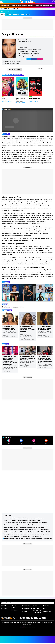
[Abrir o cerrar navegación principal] (2, 2)
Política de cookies (32, 623)
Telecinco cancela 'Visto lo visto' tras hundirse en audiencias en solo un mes (24, 518)
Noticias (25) (7, 310)
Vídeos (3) (5, 344)
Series (14, 606)
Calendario (15, 607)
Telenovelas (37, 612)
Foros (45, 608)
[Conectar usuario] (53, 2)
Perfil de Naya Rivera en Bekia (11, 63)
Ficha (3, 14)
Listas (13, 609)
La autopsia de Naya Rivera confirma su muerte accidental (45, 328)
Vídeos (28, 14)
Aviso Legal (13, 623)
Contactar (26, 624)
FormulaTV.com (24, 627)
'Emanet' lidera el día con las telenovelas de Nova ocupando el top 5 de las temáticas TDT (27, 529)
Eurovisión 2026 (37, 610)
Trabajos (16, 14)
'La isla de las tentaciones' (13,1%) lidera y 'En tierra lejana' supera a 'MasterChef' (25, 523)
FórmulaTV (4, 9)
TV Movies (15, 610)
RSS (30, 624)
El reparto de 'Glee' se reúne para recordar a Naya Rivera (27, 358)
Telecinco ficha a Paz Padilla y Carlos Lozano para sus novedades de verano (24, 527)
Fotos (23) (6, 282)
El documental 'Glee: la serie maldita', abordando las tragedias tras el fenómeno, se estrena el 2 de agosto (10, 360)
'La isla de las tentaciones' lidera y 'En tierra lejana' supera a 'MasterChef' (27, 5)
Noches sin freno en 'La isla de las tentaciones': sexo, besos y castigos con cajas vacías (27, 525)
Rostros (46, 606)
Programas (37, 608)
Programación (27, 608)
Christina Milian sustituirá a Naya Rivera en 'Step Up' (9, 328)
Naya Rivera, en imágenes (10, 307)
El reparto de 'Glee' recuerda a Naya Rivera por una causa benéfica (27, 329)
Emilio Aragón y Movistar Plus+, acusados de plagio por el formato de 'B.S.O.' (24, 536)
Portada (4, 606)
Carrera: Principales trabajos (13, 75)
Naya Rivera (17, 9)
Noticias (9, 14)
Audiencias (26, 606)
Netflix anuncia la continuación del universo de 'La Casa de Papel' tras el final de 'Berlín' (27, 532)
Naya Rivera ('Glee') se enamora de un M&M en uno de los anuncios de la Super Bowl (45, 360)
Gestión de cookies (42, 623)
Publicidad (50, 623)
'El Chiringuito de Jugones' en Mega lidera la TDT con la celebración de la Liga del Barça (27, 534)
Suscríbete (47, 611)
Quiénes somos (6, 623)
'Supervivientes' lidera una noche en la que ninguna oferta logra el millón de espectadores (28, 539)
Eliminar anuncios (28, 18)
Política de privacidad (22, 623)
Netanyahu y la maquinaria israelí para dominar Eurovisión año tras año (22, 520)
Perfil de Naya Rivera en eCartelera (12, 61)
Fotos (23, 14)
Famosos (10, 9)
